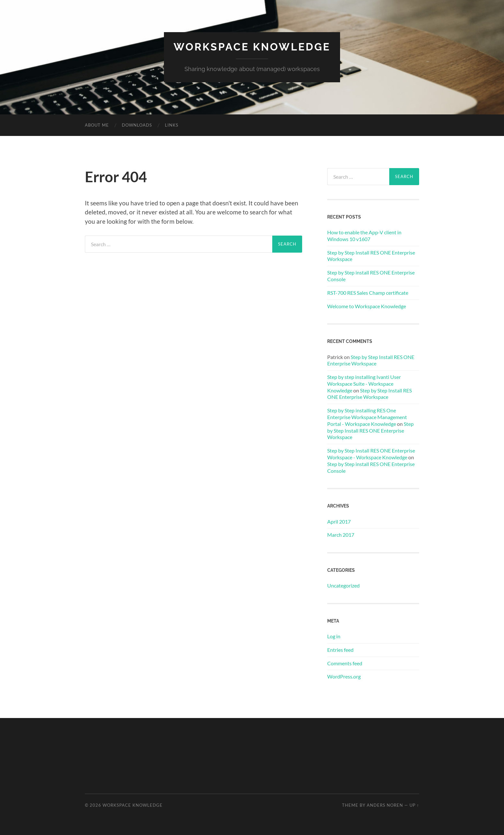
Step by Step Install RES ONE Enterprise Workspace (371, 256)
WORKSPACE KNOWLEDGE (252, 47)
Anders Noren (385, 805)
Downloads (137, 125)
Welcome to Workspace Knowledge (367, 306)
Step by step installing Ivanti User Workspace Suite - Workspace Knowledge (364, 384)
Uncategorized (343, 585)
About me (97, 125)
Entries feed (340, 650)
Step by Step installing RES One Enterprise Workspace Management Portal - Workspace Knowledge (367, 417)
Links (172, 125)
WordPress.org (344, 676)
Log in (334, 636)
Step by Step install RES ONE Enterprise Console (371, 276)
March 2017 (341, 535)
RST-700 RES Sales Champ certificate (368, 293)
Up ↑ (414, 805)
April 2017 (339, 521)
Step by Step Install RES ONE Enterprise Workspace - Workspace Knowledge (371, 454)
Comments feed (345, 663)
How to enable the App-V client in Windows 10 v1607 (364, 236)
